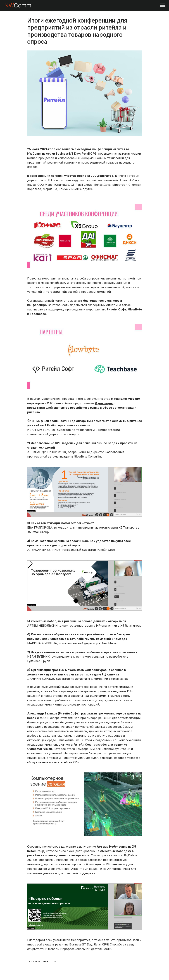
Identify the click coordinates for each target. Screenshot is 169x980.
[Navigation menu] (163, 5)
